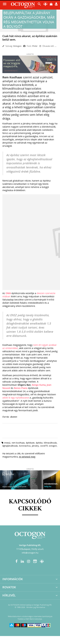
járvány (35, 446)
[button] (39, 5)
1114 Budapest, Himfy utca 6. (30, 549)
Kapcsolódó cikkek (30, 505)
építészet (30, 443)
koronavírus (25, 446)
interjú (7, 443)
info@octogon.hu (30, 553)
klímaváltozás (50, 443)
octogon (53, 446)
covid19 (44, 446)
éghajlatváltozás (10, 446)
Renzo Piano (21, 388)
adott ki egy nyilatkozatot (16, 398)
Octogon (17, 46)
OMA (9, 293)
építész (39, 443)
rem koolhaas (18, 443)
